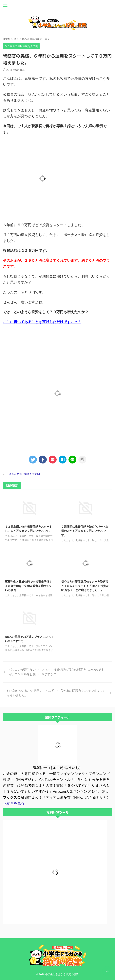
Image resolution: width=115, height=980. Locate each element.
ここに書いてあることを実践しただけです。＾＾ (42, 322)
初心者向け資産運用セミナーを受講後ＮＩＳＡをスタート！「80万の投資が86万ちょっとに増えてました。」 (85, 586)
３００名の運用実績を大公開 (23, 474)
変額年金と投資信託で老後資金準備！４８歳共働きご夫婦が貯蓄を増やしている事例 (29, 586)
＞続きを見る (14, 803)
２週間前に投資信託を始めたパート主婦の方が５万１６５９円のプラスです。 (85, 531)
